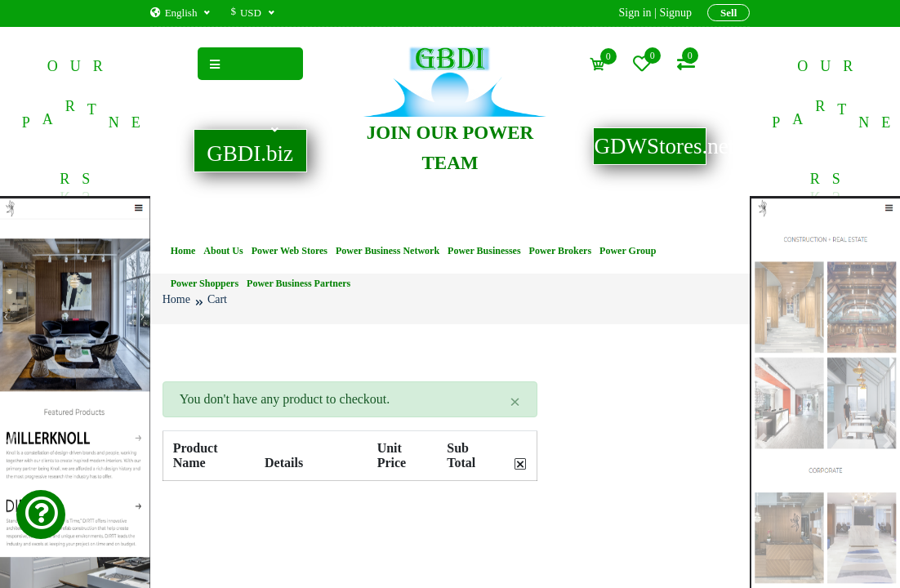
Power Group (628, 251)
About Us (223, 251)
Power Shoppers (205, 283)
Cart (217, 299)
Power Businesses (484, 251)
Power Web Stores (290, 251)
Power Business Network (388, 251)
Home (183, 251)
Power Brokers (561, 251)
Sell (728, 13)
